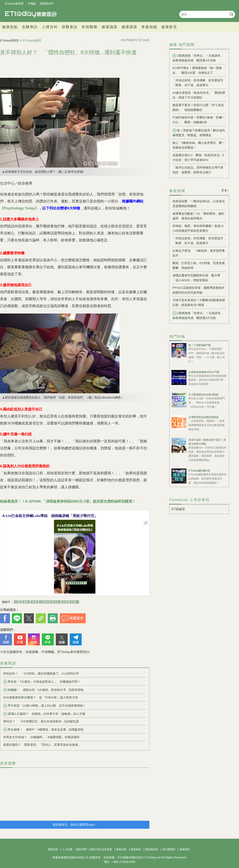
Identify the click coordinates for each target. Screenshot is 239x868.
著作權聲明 (169, 849)
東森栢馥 (149, 27)
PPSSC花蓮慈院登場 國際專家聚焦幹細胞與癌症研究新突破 (198, 290)
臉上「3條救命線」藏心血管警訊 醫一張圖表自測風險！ (199, 145)
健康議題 (110, 27)
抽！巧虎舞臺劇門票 (200, 345)
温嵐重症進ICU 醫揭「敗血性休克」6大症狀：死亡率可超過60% (198, 157)
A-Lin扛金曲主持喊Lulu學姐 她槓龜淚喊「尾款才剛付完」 (50, 516)
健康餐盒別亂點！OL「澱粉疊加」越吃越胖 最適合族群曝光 (198, 216)
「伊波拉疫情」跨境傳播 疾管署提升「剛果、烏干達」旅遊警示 (198, 83)
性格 (34, 602)
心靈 (18, 602)
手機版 (32, 4)
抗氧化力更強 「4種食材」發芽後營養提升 (199, 253)
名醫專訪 (30, 27)
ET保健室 (178, 509)
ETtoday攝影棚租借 (199, 471)
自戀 (65, 602)
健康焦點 (10, 27)
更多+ (225, 190)
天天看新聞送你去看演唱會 (203, 395)
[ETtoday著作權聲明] (72, 652)
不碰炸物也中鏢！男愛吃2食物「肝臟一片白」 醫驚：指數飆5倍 (199, 120)
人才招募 (67, 849)
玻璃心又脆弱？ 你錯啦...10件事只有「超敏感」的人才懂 (44, 714)
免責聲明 (185, 849)
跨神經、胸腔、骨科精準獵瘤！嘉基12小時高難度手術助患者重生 (198, 228)
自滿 (73, 602)
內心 (57, 602)
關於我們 (82, 849)
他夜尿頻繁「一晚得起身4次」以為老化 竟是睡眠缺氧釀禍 (199, 204)
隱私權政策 (152, 849)
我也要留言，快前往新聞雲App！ (75, 825)
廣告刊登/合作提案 (101, 849)
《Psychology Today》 (19, 208)
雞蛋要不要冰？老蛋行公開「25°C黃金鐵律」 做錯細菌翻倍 (198, 107)
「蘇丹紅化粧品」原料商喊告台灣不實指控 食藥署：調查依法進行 (198, 170)
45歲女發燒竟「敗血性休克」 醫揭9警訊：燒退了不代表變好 (199, 95)
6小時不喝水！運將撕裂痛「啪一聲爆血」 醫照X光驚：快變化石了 (197, 70)
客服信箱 (121, 849)
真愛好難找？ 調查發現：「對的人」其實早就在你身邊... (42, 745)
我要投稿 (53, 849)
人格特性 (46, 602)
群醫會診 (70, 27)
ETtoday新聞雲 (14, 4)
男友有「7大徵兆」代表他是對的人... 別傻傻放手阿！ (42, 682)
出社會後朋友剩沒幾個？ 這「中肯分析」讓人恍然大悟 (41, 697)
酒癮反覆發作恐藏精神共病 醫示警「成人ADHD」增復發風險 (196, 278)
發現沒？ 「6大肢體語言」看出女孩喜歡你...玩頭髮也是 (41, 721)
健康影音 (169, 27)
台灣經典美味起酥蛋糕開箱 (203, 417)
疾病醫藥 (90, 27)
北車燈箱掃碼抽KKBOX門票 (204, 372)
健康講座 (129, 27)
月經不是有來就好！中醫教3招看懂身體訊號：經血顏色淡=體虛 (199, 302)
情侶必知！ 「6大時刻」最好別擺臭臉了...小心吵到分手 (41, 673)
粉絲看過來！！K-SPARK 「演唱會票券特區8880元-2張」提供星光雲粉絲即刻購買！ (68, 501)
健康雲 (31, 14)
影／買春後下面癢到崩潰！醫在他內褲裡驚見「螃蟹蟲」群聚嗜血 (199, 133)
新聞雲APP (47, 4)
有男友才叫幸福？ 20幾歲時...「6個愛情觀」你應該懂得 (41, 737)
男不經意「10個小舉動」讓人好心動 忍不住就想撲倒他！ (45, 706)
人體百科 (50, 27)
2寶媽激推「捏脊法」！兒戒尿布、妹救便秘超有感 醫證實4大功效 (198, 58)
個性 (26, 602)
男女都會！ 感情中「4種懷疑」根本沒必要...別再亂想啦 (43, 730)
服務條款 (136, 849)
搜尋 (232, 14)
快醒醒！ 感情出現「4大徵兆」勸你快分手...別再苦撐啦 (43, 690)
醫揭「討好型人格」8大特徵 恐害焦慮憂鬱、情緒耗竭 (199, 265)
